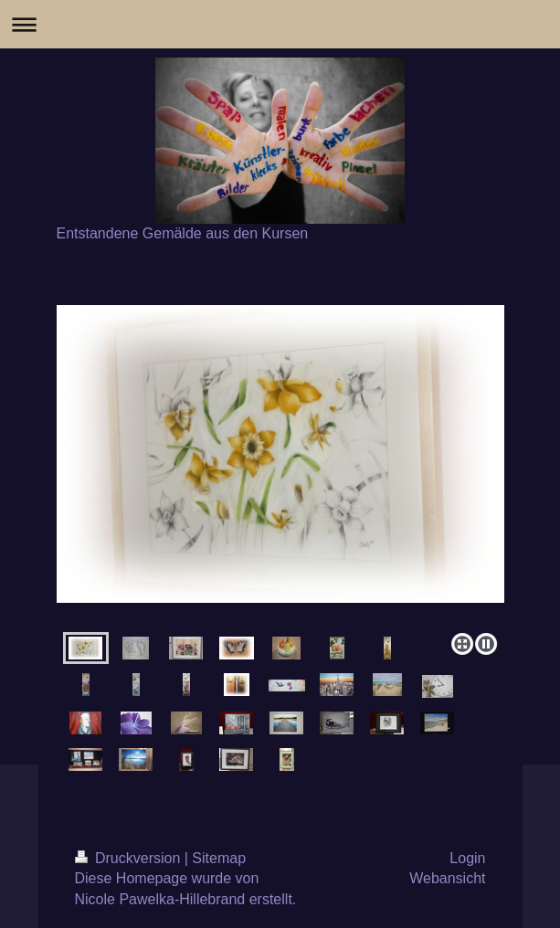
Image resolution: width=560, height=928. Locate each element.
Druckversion (130, 858)
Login (467, 858)
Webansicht (447, 878)
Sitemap (219, 858)
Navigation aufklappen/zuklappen (280, 24)
